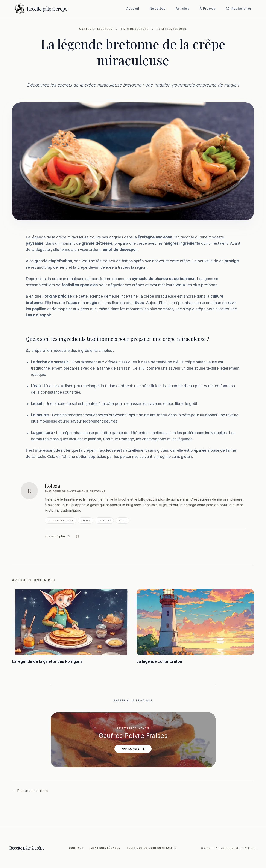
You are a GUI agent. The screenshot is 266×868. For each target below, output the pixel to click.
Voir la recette (133, 749)
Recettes (158, 8)
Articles (183, 8)
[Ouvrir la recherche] (239, 9)
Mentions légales (105, 848)
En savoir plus (58, 536)
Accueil (133, 8)
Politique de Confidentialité (151, 848)
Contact (76, 848)
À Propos (207, 8)
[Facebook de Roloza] (77, 536)
